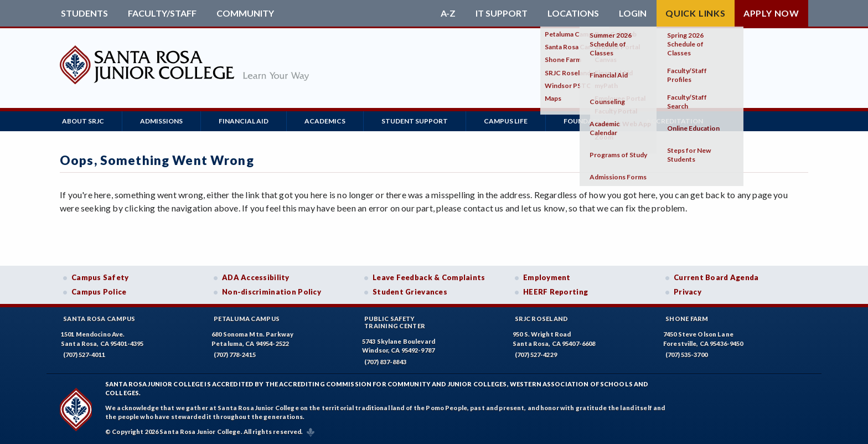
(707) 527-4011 (84, 355)
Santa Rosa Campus (99, 319)
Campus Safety (100, 277)
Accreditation (675, 121)
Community (245, 13)
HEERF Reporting (556, 292)
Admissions (161, 121)
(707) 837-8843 (385, 362)
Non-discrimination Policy (272, 292)
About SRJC (83, 121)
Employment (547, 277)
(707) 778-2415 (235, 355)
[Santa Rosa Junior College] (184, 87)
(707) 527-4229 (536, 355)
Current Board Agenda (716, 277)
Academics (325, 121)
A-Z (448, 13)
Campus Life (506, 121)
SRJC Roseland (542, 319)
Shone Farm (687, 319)
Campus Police (99, 292)
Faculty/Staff (162, 13)
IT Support (502, 13)
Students (84, 13)
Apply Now (771, 13)
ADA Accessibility (256, 277)
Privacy (688, 292)
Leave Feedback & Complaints (429, 277)
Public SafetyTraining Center (395, 322)
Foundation (587, 121)
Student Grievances (410, 292)
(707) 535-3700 (686, 355)
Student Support (415, 121)
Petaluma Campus (247, 319)
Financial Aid (244, 121)
